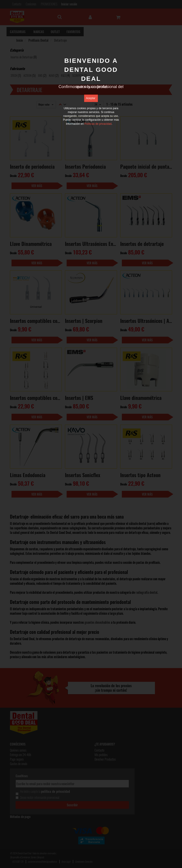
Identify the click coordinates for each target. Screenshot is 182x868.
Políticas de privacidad (98, 124)
